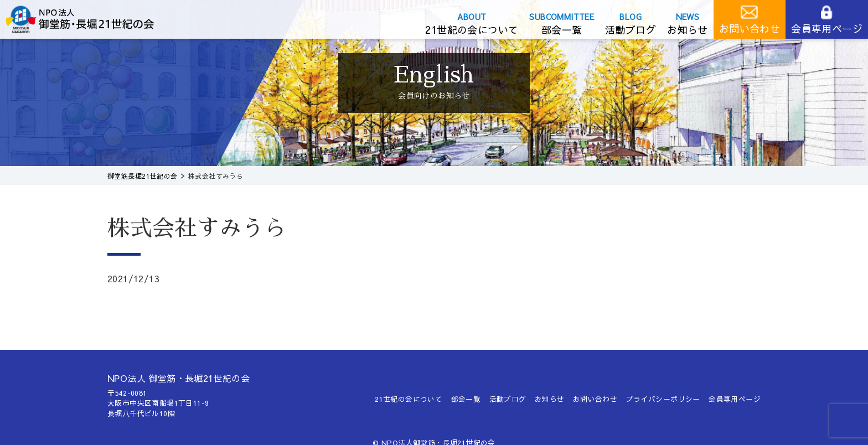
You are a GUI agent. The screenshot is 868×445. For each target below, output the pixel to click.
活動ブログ (631, 30)
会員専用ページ (827, 29)
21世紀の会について (472, 30)
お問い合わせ (750, 29)
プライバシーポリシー (663, 399)
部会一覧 (562, 30)
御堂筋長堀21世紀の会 (89, 19)
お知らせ (688, 30)
